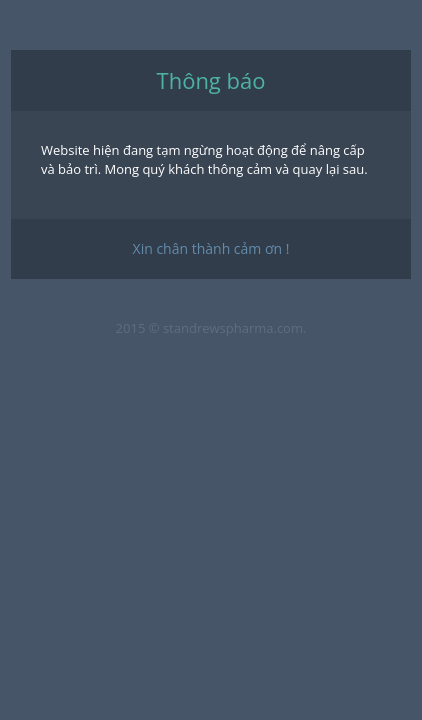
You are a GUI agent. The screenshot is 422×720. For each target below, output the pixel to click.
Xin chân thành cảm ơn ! (211, 248)
